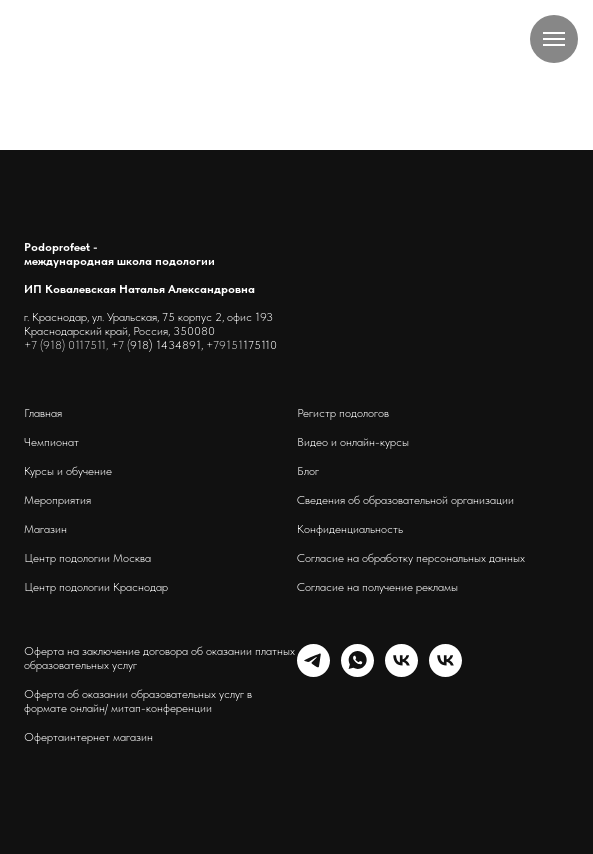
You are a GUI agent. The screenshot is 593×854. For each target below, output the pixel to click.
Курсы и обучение (68, 471)
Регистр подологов (343, 413)
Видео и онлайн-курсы (353, 442)
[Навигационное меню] (554, 39)
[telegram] (313, 671)
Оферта (44, 737)
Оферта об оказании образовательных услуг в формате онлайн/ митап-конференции (138, 701)
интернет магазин (108, 737)
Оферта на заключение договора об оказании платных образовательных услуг (159, 658)
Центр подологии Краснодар (96, 587)
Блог (308, 471)
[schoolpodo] (401, 671)
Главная (43, 413)
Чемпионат (51, 442)
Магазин (45, 529)
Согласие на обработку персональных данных (411, 558)
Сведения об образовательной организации (405, 500)
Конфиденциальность (350, 529)
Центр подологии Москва (87, 558)
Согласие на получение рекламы (377, 587)
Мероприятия (57, 500)
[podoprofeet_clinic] (445, 671)
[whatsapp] (357, 671)
